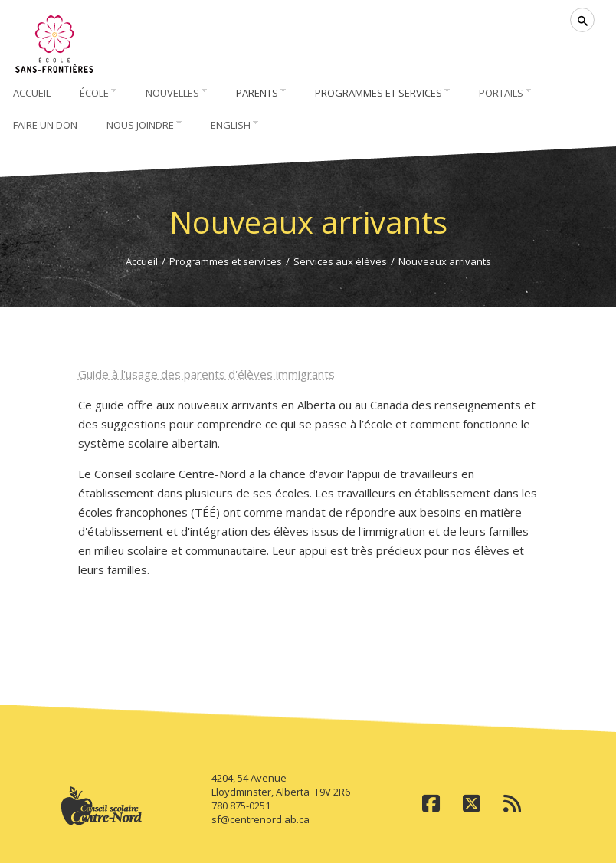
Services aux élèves (340, 261)
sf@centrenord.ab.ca (260, 819)
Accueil (142, 261)
